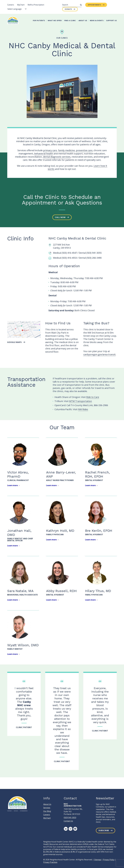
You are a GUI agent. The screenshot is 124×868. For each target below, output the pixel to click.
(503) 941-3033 (70, 818)
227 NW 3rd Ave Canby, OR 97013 (62, 246)
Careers (11, 5)
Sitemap (98, 860)
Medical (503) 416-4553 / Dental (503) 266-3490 (77, 258)
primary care (50, 150)
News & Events (97, 20)
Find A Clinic (70, 20)
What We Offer (55, 20)
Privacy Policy (109, 860)
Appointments (94, 5)
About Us (83, 20)
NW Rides (83, 409)
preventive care (84, 150)
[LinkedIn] (66, 829)
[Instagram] (70, 829)
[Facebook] (75, 829)
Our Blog (47, 811)
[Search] (72, 5)
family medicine (66, 150)
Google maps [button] (14, 342)
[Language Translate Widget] (17, 9)
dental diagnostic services (57, 157)
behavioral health (44, 154)
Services (47, 808)
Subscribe (104, 830)
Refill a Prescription (36, 5)
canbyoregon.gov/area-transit (99, 354)
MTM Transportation (81, 401)
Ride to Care (93, 397)
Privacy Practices (50, 862)
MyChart (21, 5)
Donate (68, 9)
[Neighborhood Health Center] (13, 20)
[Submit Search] (81, 5)
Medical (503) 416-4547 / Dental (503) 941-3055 (77, 253)
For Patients (39, 20)
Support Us (111, 20)
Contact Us (68, 821)
